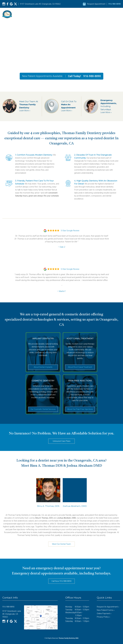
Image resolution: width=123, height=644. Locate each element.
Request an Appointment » (108, 607)
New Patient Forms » (106, 610)
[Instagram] (4, 4)
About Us (64, 14)
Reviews (92, 14)
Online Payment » (104, 613)
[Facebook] (8, 4)
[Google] (11, 4)
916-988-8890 (114, 4)
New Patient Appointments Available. (43, 76)
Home (53, 14)
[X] (15, 4)
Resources (105, 14)
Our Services (78, 14)
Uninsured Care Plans (62, 441)
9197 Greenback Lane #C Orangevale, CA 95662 (40, 4)
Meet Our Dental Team (61, 544)
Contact (117, 14)
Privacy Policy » (103, 617)
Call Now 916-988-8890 (61, 581)
